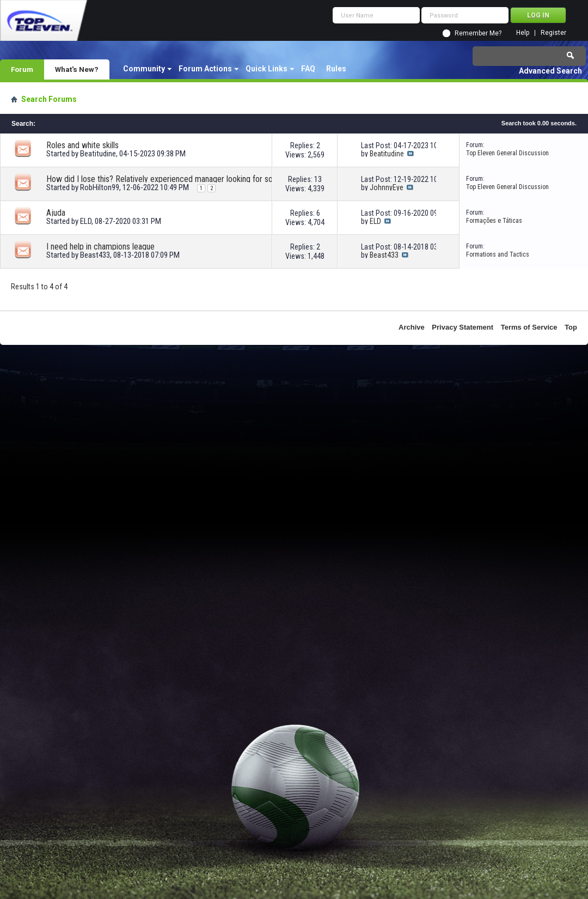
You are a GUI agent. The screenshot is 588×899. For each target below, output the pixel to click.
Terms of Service (529, 327)
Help (523, 33)
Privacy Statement (463, 327)
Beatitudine (98, 154)
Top (571, 327)
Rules (336, 69)
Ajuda (56, 213)
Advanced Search (550, 71)
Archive (412, 327)
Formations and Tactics (498, 254)
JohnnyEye (387, 187)
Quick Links (267, 69)
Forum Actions (205, 69)
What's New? (77, 69)
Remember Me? (478, 33)
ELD (86, 221)
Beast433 (95, 255)
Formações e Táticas (494, 221)
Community (144, 69)
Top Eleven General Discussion (507, 153)
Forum (22, 69)
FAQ (308, 69)
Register (553, 33)
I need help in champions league (100, 247)
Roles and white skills (82, 145)
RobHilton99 (100, 187)
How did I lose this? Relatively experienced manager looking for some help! (169, 179)
